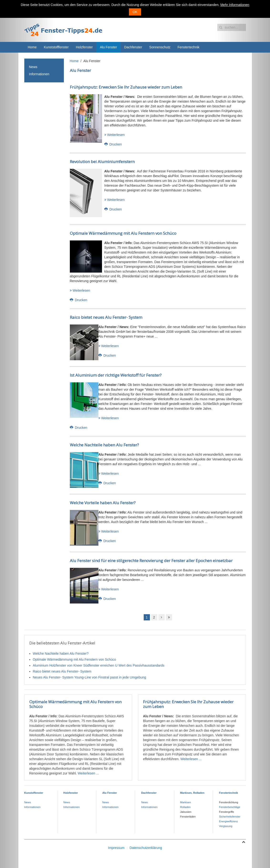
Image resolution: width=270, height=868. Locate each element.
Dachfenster (133, 47)
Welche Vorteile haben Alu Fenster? (103, 503)
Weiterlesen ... (88, 773)
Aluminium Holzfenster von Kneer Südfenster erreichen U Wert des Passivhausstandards (99, 665)
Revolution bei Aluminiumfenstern (102, 162)
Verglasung (226, 826)
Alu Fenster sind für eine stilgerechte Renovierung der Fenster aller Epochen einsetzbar (151, 561)
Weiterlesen (115, 135)
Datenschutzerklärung (146, 848)
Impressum (116, 848)
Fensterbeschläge (230, 807)
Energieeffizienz (228, 821)
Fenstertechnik (188, 47)
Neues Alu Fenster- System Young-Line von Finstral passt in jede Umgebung (90, 677)
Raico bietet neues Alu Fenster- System (106, 317)
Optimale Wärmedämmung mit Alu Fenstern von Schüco (123, 233)
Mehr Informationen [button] (235, 5)
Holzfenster (84, 47)
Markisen (186, 802)
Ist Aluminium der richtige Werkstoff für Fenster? (116, 375)
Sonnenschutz (160, 47)
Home (32, 47)
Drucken (113, 144)
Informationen (39, 74)
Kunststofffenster (56, 47)
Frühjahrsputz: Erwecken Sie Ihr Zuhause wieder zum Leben (126, 87)
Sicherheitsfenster (230, 817)
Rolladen (185, 807)
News (33, 67)
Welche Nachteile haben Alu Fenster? (104, 445)
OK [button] (135, 12)
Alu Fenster (108, 47)
